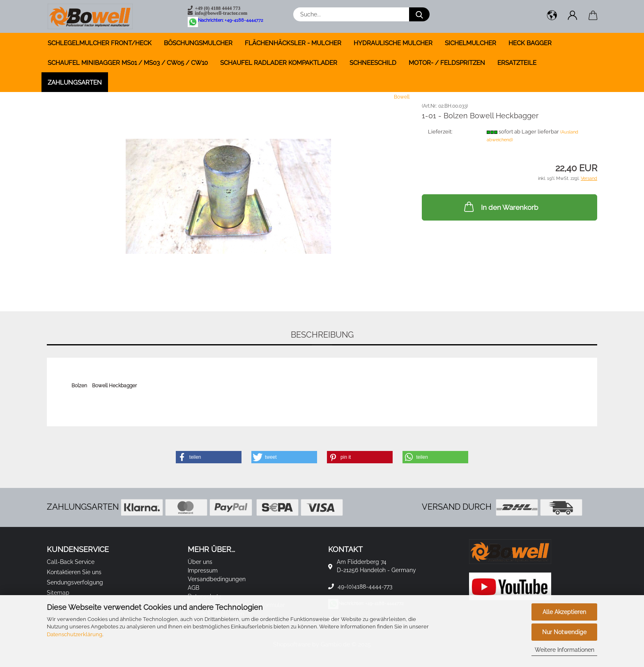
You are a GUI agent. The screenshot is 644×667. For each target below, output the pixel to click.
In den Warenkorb (500, 207)
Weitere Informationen (565, 650)
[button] (552, 16)
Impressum (203, 570)
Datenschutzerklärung (75, 634)
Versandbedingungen (217, 579)
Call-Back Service (71, 562)
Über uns (200, 562)
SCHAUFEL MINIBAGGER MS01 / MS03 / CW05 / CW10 (128, 63)
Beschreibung (322, 335)
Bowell (402, 97)
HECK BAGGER (530, 43)
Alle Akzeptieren (564, 612)
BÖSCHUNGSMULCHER (198, 43)
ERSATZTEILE (517, 63)
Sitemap (58, 593)
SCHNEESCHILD (373, 63)
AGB (193, 588)
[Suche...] (419, 14)
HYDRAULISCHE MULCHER (393, 43)
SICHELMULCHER (470, 43)
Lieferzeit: (440, 132)
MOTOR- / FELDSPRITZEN (447, 63)
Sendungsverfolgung (75, 582)
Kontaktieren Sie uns (74, 572)
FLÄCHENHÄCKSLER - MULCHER (293, 43)
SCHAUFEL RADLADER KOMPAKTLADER (279, 63)
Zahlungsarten (75, 83)
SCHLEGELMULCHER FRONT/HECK (100, 43)
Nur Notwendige (564, 632)
